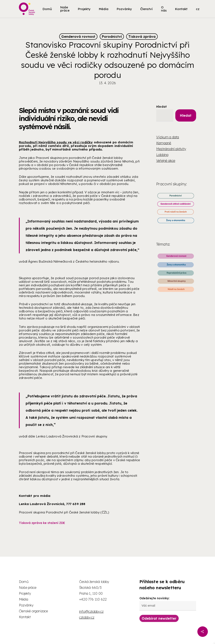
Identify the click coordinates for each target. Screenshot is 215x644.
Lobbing (162, 155)
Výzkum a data (168, 137)
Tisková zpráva (142, 37)
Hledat (161, 107)
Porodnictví (112, 37)
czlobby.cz (87, 617)
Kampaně (164, 143)
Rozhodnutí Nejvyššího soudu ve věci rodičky (56, 142)
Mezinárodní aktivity (171, 149)
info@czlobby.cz (91, 611)
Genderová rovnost (78, 37)
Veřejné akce (166, 161)
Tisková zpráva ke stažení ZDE (42, 523)
